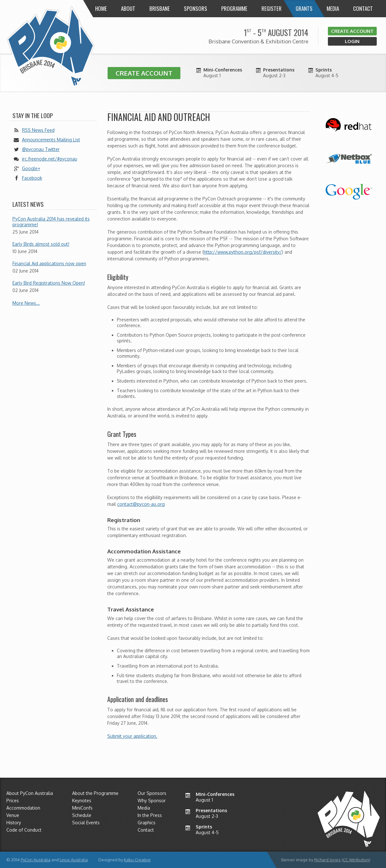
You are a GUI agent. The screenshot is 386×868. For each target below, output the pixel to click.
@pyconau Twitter (41, 149)
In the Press (150, 815)
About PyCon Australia (30, 793)
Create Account (352, 31)
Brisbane (160, 8)
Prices (13, 801)
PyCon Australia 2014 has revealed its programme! (51, 222)
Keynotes (82, 801)
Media (333, 8)
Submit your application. (132, 736)
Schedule (82, 815)
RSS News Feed (38, 130)
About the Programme (95, 793)
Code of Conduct (24, 830)
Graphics (147, 823)
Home (101, 8)
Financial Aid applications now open (49, 263)
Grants (304, 8)
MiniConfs (82, 808)
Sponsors (196, 8)
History (14, 823)
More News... (26, 303)
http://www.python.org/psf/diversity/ (243, 252)
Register (272, 8)
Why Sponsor (152, 801)
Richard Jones (327, 860)
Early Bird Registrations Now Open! (49, 283)
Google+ (31, 168)
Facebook (32, 178)
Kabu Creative (137, 860)
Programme (234, 8)
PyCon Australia (36, 860)
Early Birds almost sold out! (41, 244)
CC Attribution (356, 860)
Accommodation (23, 808)
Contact (363, 8)
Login (352, 41)
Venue (13, 815)
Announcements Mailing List (51, 140)
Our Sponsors (152, 793)
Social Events (86, 823)
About (128, 8)
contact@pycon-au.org (141, 504)
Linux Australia (74, 860)
